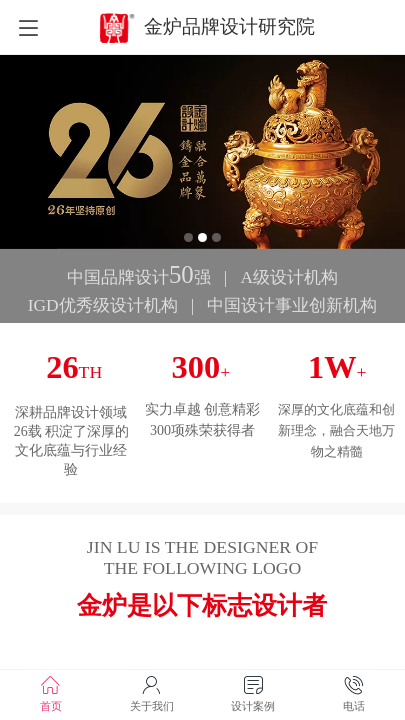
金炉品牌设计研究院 (229, 26)
